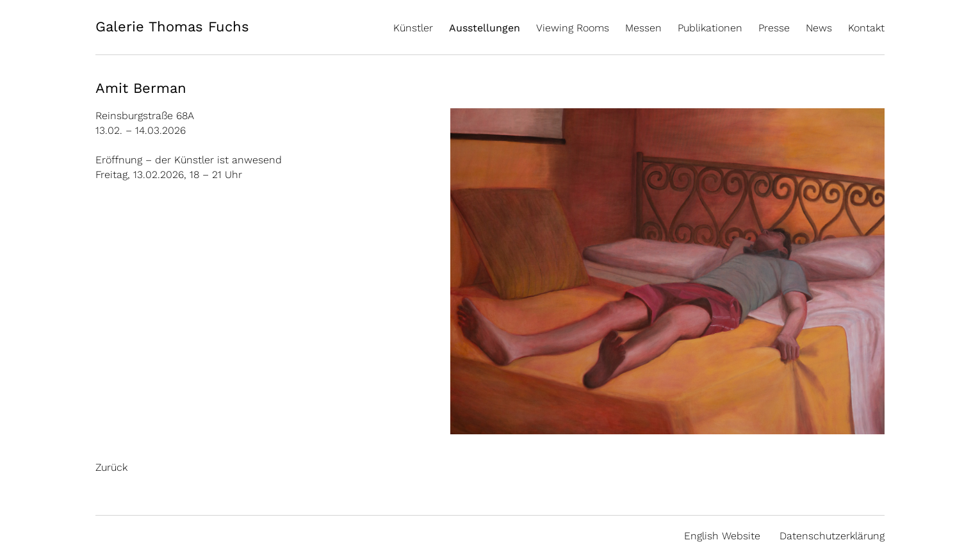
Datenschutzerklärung (832, 536)
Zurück (111, 467)
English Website (722, 536)
